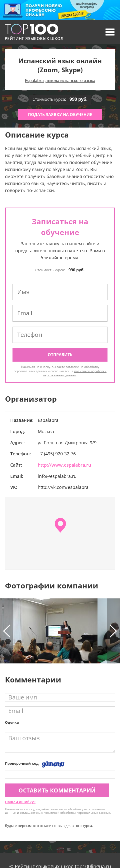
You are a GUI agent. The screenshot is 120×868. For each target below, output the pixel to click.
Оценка (12, 722)
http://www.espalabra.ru (64, 465)
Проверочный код (22, 763)
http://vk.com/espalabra (63, 487)
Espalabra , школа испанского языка (60, 81)
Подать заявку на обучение (60, 115)
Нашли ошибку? (20, 802)
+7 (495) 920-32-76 (57, 454)
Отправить (60, 355)
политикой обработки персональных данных (75, 373)
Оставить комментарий (57, 790)
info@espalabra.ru (57, 476)
